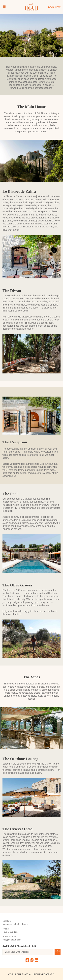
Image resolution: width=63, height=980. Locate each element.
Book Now (54, 7)
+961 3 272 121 (10, 932)
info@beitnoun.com (12, 940)
